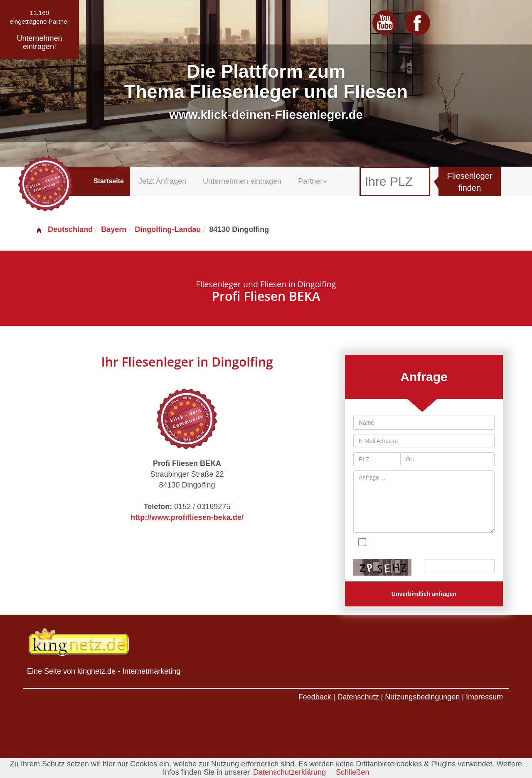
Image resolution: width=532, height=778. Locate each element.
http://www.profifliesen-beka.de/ (187, 517)
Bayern (114, 229)
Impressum (484, 697)
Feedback (315, 697)
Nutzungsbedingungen (422, 697)
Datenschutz (358, 697)
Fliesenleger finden (470, 182)
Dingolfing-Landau (168, 229)
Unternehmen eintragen (242, 181)
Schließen (352, 772)
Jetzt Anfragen (162, 181)
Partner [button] (312, 181)
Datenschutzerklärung (289, 772)
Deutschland (64, 229)
